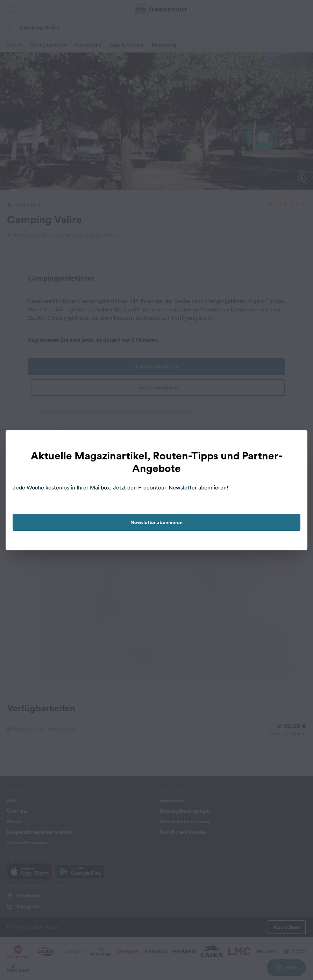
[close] (295, 443)
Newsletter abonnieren (156, 522)
